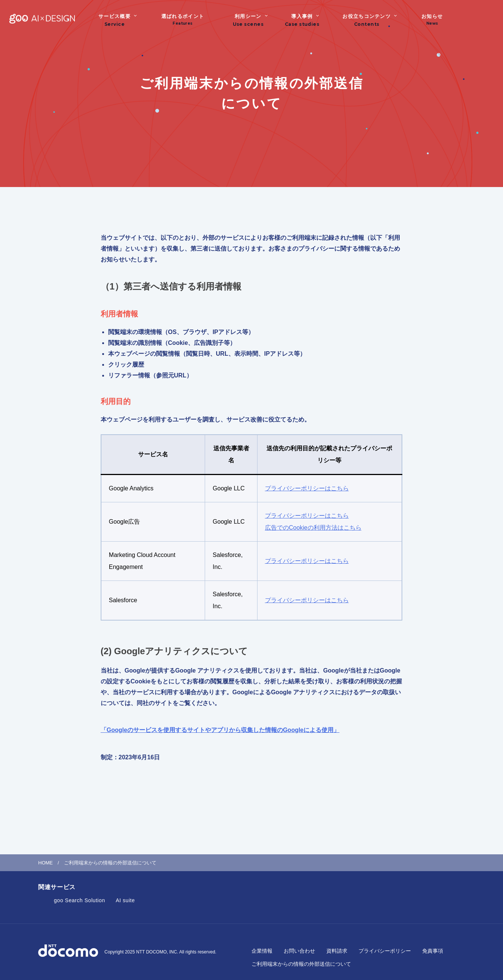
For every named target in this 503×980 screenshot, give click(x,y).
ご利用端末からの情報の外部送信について (301, 964)
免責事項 (433, 951)
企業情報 (262, 951)
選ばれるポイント (183, 19)
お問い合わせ (299, 951)
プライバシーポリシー (385, 951)
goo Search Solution (80, 900)
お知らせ (432, 19)
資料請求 (337, 951)
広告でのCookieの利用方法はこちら (313, 528)
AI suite (125, 900)
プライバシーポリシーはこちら (307, 488)
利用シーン (248, 16)
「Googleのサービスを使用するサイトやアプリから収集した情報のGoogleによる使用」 (220, 730)
